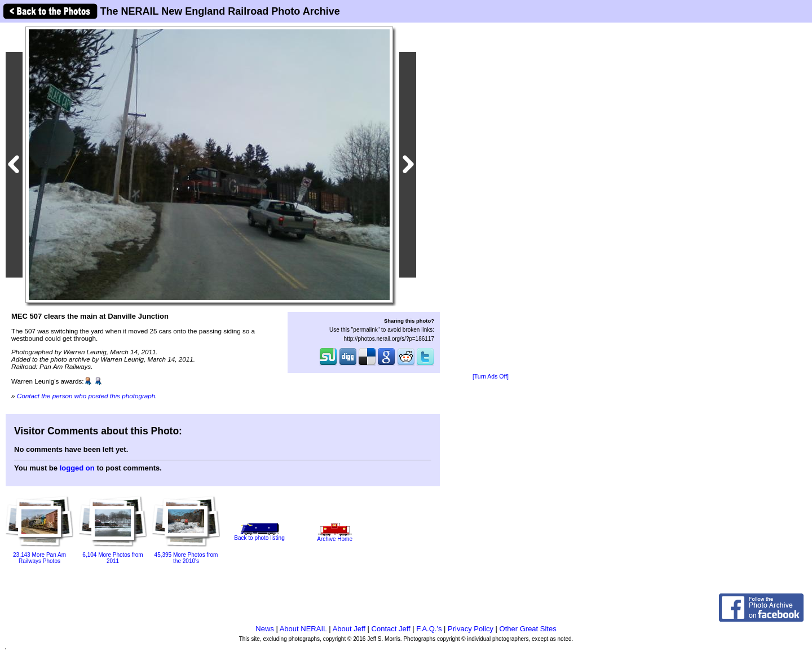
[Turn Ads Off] (491, 377)
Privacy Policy (471, 629)
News (265, 629)
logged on (77, 468)
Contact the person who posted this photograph (86, 396)
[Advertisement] (491, 199)
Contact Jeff (391, 629)
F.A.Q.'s (429, 629)
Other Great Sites (528, 629)
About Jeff (349, 629)
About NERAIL (303, 629)
